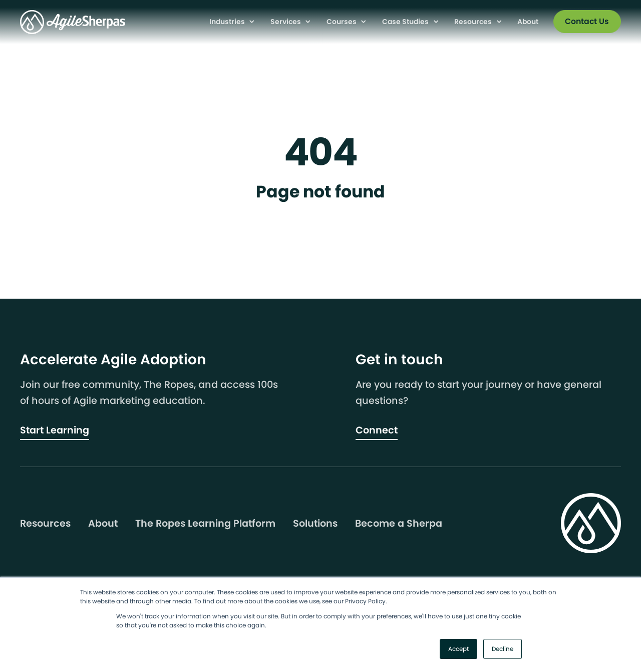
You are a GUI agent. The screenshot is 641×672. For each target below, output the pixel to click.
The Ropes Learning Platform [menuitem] (205, 524)
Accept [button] (458, 649)
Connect (377, 430)
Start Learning (55, 430)
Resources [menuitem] (474, 22)
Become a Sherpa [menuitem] (399, 524)
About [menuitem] (528, 22)
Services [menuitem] (286, 22)
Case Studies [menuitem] (406, 22)
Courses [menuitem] (342, 22)
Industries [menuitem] (228, 22)
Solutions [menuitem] (315, 524)
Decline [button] (503, 649)
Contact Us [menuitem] (587, 21)
